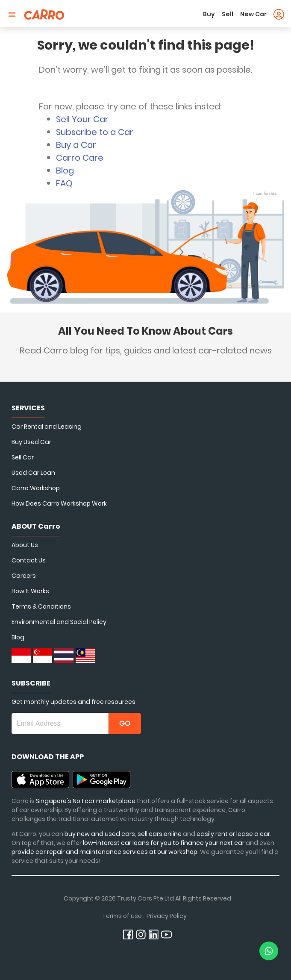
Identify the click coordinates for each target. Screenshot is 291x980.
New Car (253, 14)
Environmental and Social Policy (59, 622)
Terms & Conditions (41, 606)
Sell (228, 14)
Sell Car (23, 457)
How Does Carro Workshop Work (59, 503)
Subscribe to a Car (95, 132)
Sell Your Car (82, 119)
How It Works (30, 591)
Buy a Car (76, 145)
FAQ (64, 183)
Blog (65, 171)
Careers (24, 576)
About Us (25, 545)
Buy (209, 14)
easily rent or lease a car (233, 834)
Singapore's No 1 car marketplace (86, 801)
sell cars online (160, 834)
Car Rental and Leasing (47, 427)
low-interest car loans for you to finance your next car (164, 843)
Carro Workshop (36, 488)
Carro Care (80, 158)
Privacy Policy (167, 916)
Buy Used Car (31, 442)
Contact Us (29, 560)
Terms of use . (123, 916)
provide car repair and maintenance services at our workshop (104, 852)
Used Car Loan (33, 473)
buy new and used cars (100, 834)
